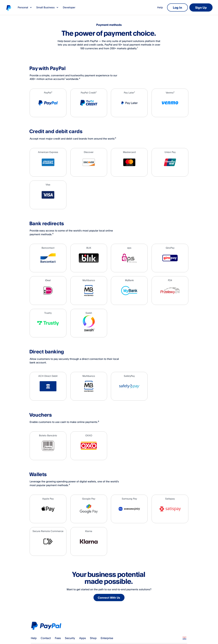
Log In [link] (177, 7)
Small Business (48, 7)
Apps (83, 638)
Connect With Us (109, 598)
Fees (58, 638)
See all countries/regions (184, 638)
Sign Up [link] (201, 7)
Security (70, 638)
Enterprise (107, 638)
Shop (93, 638)
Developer (69, 7)
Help (160, 7)
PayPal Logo (47, 626)
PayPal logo (9, 8)
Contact (46, 638)
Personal (25, 7)
